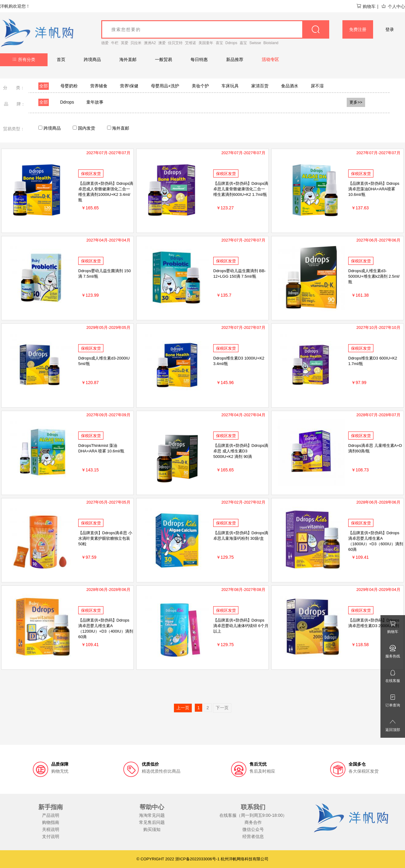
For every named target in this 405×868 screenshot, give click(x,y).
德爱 (105, 43)
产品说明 (51, 815)
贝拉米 (136, 43)
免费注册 (358, 29)
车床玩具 (230, 86)
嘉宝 (243, 43)
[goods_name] (215, 29)
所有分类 (24, 59)
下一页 (222, 708)
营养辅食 (99, 86)
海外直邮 (128, 59)
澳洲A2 (150, 43)
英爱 (125, 43)
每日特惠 (199, 59)
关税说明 (51, 829)
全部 (44, 86)
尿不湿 (317, 86)
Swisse (255, 43)
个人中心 (393, 6)
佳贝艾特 (175, 43)
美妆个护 (200, 86)
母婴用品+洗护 (165, 86)
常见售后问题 (152, 822)
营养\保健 (129, 86)
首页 (61, 59)
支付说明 (51, 836)
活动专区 (270, 59)
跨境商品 (92, 59)
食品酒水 (290, 86)
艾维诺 (191, 43)
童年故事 (95, 102)
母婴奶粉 (69, 86)
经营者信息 (253, 836)
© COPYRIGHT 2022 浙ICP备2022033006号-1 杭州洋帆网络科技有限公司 (203, 859)
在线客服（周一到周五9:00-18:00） (253, 815)
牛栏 (115, 43)
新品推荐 (235, 59)
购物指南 (51, 822)
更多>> (356, 102)
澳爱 (162, 43)
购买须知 (152, 829)
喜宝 (219, 43)
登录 (390, 29)
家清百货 (260, 86)
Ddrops (231, 43)
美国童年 (206, 43)
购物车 (366, 6)
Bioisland (271, 43)
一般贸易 (164, 59)
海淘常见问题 (152, 815)
